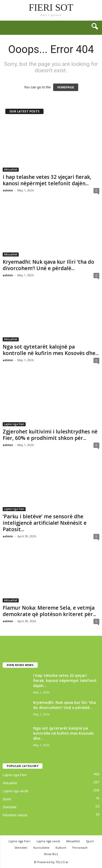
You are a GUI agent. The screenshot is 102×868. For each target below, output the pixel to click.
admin (8, 190)
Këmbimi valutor (15, 815)
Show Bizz (51, 854)
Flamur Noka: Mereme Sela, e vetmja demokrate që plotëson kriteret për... (49, 611)
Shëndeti (9, 807)
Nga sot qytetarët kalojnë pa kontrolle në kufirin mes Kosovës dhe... (51, 350)
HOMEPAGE (66, 87)
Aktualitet (11, 169)
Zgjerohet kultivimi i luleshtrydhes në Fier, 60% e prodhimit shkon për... (50, 435)
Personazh (80, 848)
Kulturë (61, 848)
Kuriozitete (41, 848)
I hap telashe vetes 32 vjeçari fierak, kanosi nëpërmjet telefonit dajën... (47, 180)
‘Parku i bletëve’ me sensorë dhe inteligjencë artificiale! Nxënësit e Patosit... (45, 523)
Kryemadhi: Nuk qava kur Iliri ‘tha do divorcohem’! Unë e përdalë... (48, 265)
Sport (7, 799)
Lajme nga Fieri (14, 424)
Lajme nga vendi (15, 791)
